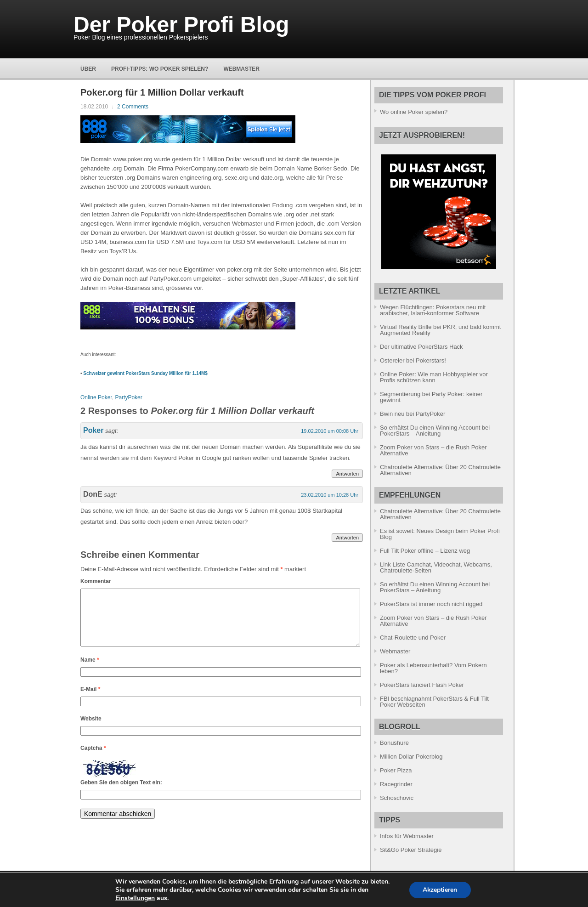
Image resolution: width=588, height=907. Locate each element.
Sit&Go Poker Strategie (411, 850)
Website (91, 730)
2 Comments (133, 107)
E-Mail (90, 700)
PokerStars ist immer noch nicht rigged (431, 604)
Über (88, 69)
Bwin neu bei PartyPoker (413, 414)
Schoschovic (397, 798)
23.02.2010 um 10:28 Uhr (330, 495)
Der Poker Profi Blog (181, 25)
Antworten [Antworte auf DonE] (347, 538)
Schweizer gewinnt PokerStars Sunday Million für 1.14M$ (145, 373)
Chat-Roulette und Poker (413, 638)
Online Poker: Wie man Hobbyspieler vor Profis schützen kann (434, 377)
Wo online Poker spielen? (414, 112)
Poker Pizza (396, 770)
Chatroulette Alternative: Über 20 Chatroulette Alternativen (440, 470)
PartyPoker (128, 397)
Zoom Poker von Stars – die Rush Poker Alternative (433, 450)
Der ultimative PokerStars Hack (421, 347)
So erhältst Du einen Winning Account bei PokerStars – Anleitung (435, 431)
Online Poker (96, 397)
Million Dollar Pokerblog (411, 757)
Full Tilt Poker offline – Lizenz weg (425, 551)
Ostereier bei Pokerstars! (413, 360)
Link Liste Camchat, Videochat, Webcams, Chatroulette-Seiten (436, 567)
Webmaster (241, 69)
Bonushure (394, 743)
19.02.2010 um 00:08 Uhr (330, 431)
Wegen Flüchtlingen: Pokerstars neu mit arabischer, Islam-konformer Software (433, 310)
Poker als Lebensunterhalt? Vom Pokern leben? (433, 668)
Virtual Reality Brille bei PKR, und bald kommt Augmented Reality (441, 330)
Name (90, 671)
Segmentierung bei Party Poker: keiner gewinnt (431, 397)
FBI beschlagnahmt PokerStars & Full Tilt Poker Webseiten (434, 702)
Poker (93, 430)
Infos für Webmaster (407, 836)
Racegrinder (396, 784)
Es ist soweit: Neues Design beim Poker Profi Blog (440, 534)
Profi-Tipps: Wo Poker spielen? (160, 69)
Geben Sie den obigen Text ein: (121, 794)
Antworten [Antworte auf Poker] (347, 474)
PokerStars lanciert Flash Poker (422, 685)
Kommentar (96, 581)
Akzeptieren (440, 890)
